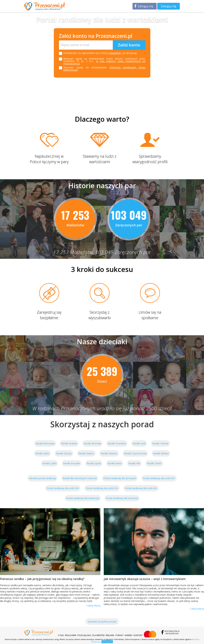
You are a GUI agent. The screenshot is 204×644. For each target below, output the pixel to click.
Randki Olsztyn (64, 453)
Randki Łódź (139, 443)
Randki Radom (86, 453)
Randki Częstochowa (135, 453)
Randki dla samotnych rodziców (80, 478)
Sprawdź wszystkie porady (102, 622)
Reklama (110, 635)
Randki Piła (134, 463)
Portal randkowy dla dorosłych (120, 478)
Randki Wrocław (92, 443)
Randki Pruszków (117, 443)
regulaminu (115, 53)
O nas (61, 635)
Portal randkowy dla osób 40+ (63, 488)
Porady (120, 635)
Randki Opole (94, 463)
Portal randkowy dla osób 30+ (159, 478)
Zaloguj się (145, 6)
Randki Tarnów (160, 443)
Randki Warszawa (45, 443)
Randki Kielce (115, 463)
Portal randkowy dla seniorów (122, 498)
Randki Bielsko (161, 453)
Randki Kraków (69, 443)
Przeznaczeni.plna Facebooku (172, 632)
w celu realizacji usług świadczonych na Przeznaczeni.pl (104, 62)
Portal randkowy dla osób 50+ (102, 488)
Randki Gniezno (109, 453)
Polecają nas (84, 635)
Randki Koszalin (72, 463)
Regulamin (71, 635)
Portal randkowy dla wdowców (83, 498)
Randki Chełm (154, 463)
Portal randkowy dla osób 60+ (141, 488)
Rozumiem (107, 642)
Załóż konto (129, 45)
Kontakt (138, 635)
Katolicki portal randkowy (42, 478)
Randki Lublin (49, 463)
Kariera (129, 635)
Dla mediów (98, 635)
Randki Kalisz (42, 453)
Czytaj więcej (93, 605)
